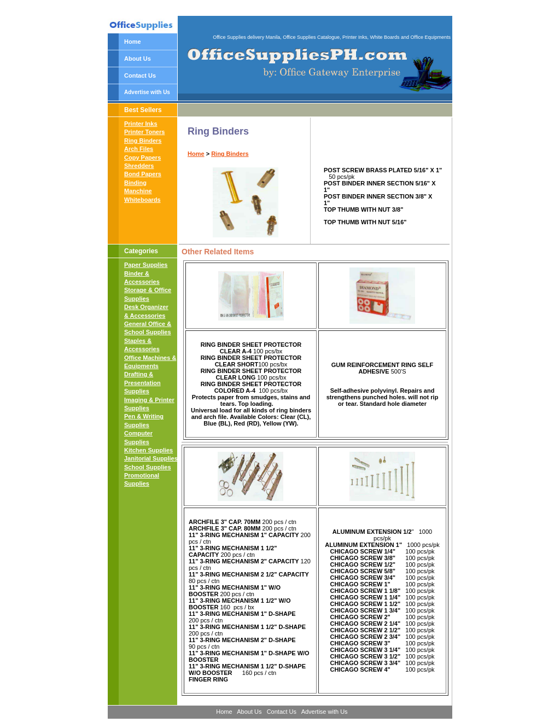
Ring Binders (143, 141)
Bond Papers (143, 174)
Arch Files (139, 149)
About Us (138, 59)
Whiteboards (142, 200)
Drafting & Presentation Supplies (142, 383)
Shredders (139, 166)
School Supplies (148, 467)
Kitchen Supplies (148, 450)
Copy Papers (142, 158)
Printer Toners (144, 132)
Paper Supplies (146, 265)
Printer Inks (141, 124)
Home (133, 42)
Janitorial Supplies (151, 458)
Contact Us (140, 75)
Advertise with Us (147, 92)
